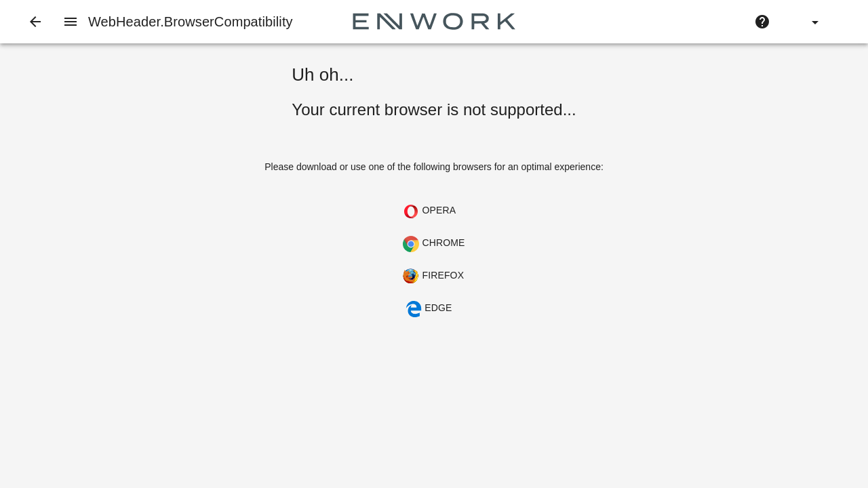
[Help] (762, 22)
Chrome (434, 244)
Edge (429, 309)
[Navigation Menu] (71, 22)
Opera (429, 211)
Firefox (433, 277)
